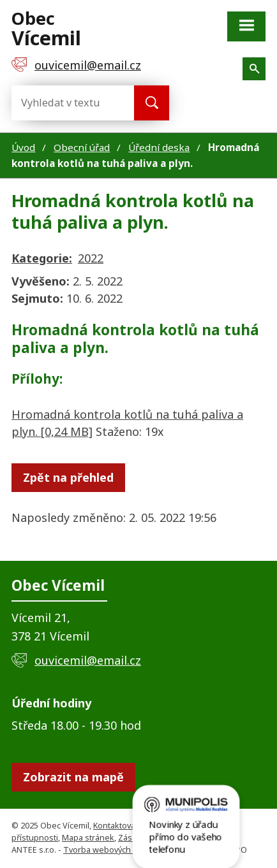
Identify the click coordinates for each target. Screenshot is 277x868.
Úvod (23, 147)
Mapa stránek (88, 838)
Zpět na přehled (68, 477)
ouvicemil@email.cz (88, 660)
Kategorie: (42, 258)
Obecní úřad (82, 147)
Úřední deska (159, 147)
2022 (91, 258)
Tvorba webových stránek (113, 850)
